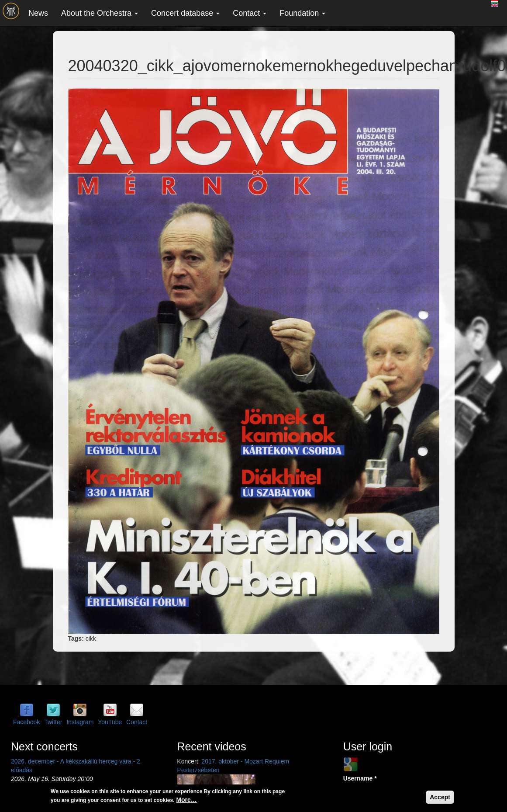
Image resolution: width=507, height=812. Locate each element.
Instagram (80, 722)
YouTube (110, 722)
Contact (250, 13)
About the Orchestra (100, 13)
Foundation (302, 13)
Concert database (185, 13)
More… (186, 800)
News (38, 13)
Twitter (53, 722)
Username (360, 778)
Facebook (26, 722)
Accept (440, 797)
